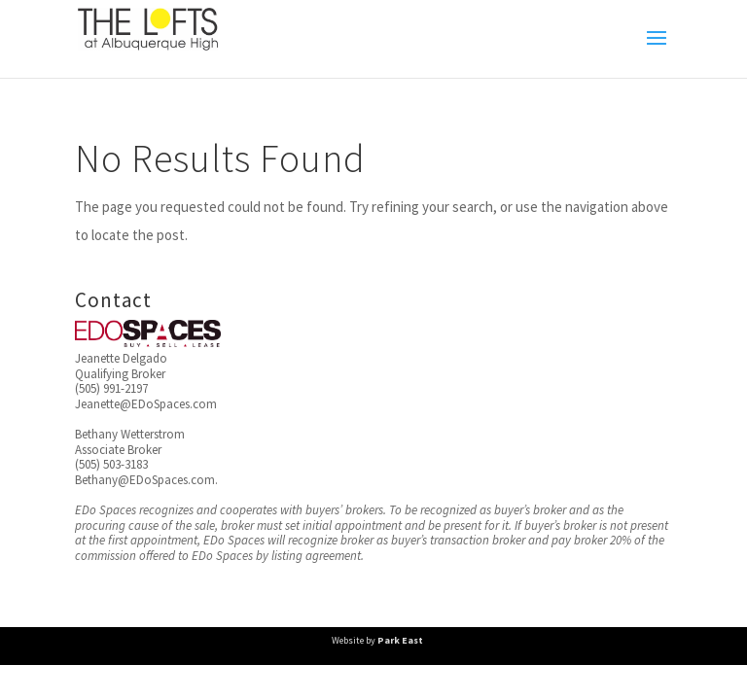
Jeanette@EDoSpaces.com (146, 404)
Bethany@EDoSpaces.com (145, 480)
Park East (400, 640)
